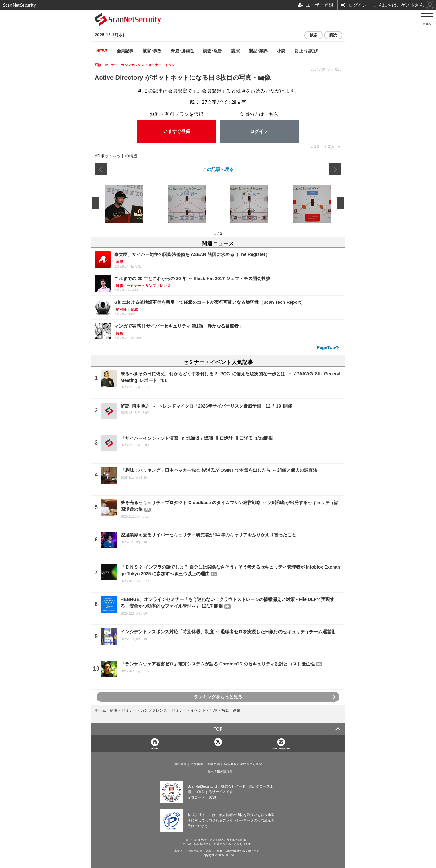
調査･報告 (212, 50)
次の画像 (335, 169)
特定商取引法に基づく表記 (243, 764)
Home (155, 748)
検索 (314, 35)
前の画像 (101, 169)
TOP (218, 729)
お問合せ (180, 764)
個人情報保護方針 (220, 771)
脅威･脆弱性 (182, 50)
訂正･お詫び (306, 50)
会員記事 (125, 50)
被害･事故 (152, 50)
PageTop (326, 347)
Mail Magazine (281, 748)
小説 (281, 50)
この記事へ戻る (218, 169)
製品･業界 (258, 50)
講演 (235, 50)
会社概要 (214, 764)
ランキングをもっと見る (218, 697)
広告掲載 (197, 764)
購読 (333, 35)
